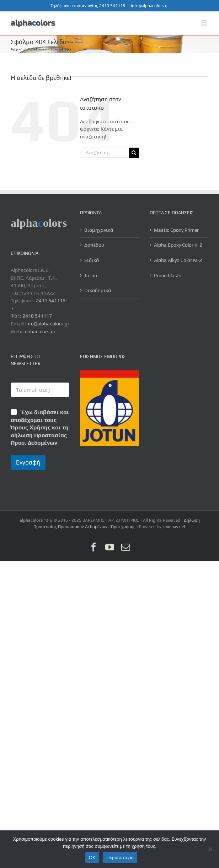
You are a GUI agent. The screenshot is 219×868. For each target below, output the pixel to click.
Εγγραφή (28, 462)
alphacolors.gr (39, 331)
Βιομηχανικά (99, 230)
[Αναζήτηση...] (104, 153)
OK (92, 858)
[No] (210, 849)
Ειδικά (92, 260)
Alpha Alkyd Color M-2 (178, 260)
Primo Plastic (168, 275)
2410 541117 (37, 316)
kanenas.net (174, 527)
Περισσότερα (120, 858)
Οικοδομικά (98, 290)
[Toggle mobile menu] (205, 23)
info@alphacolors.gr (150, 6)
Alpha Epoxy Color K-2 (178, 245)
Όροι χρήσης (123, 527)
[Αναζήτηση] (134, 153)
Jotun (91, 275)
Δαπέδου (94, 245)
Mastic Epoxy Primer (176, 230)
